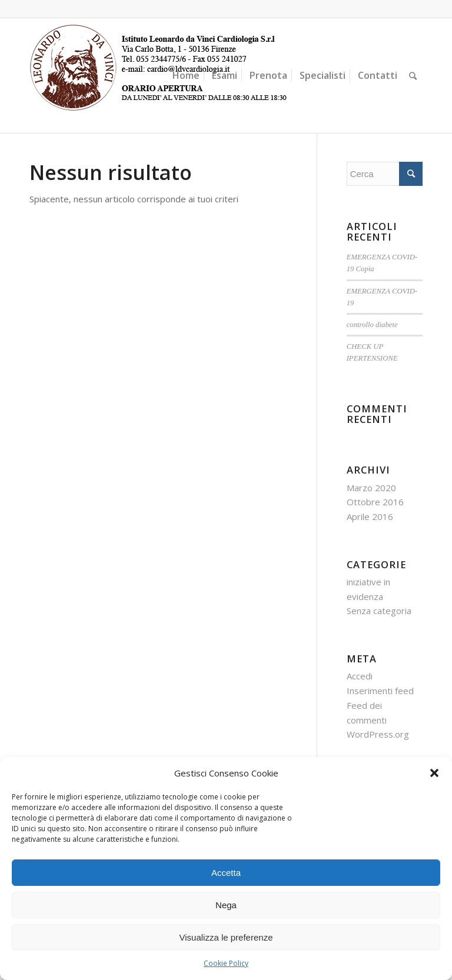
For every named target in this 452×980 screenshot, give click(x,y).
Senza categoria (379, 611)
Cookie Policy (226, 963)
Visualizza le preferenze (226, 937)
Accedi (360, 676)
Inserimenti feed (380, 691)
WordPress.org (378, 734)
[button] (434, 773)
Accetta (226, 873)
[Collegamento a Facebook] (414, 9)
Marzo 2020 (371, 488)
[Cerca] (413, 76)
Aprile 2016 (370, 516)
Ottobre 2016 (375, 502)
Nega (226, 905)
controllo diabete (372, 325)
